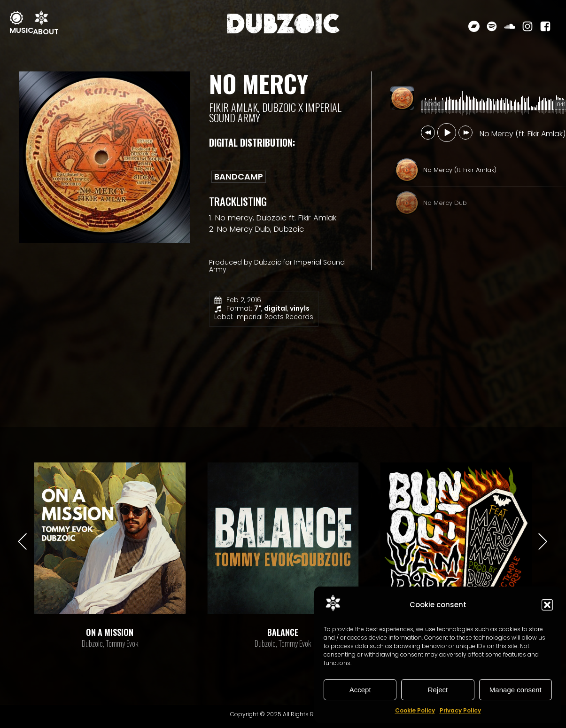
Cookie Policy (415, 710)
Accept (360, 690)
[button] (547, 605)
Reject (438, 690)
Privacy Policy (460, 710)
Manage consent (516, 690)
